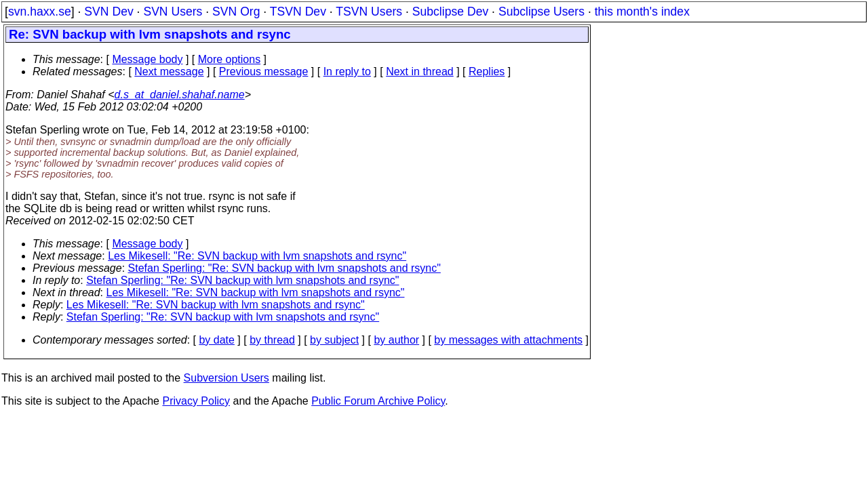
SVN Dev (108, 12)
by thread (272, 340)
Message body (147, 59)
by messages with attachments (508, 340)
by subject (334, 340)
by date (216, 340)
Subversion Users (226, 378)
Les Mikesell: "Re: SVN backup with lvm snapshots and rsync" (257, 256)
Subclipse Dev (450, 12)
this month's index (642, 12)
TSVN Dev (298, 12)
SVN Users (173, 12)
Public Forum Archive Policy (378, 401)
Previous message (264, 72)
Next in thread (420, 72)
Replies (487, 72)
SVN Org (236, 12)
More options (230, 59)
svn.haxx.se (40, 12)
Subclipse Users (541, 12)
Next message (169, 72)
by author (396, 340)
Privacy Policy (196, 401)
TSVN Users (369, 12)
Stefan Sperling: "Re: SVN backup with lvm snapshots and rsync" (284, 268)
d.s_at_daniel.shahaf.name (180, 95)
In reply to (347, 72)
